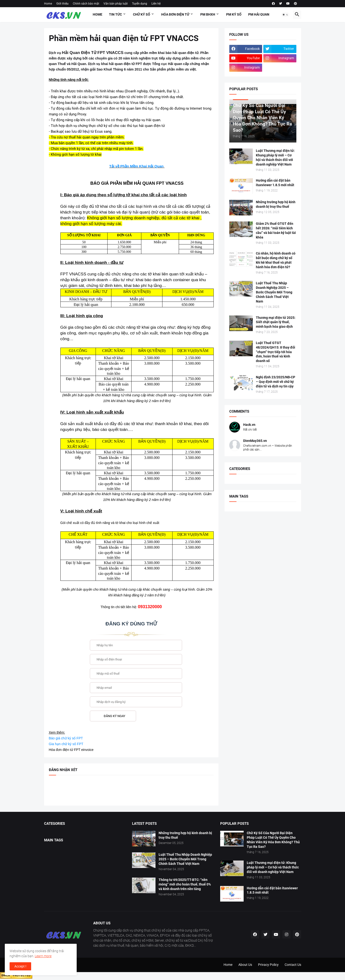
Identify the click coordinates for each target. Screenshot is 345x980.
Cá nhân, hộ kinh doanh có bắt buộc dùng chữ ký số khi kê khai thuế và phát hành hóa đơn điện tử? (276, 260)
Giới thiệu (62, 4)
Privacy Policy (268, 965)
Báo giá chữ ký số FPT (66, 738)
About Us (245, 965)
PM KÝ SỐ (234, 14)
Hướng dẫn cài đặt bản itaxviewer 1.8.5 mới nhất (275, 183)
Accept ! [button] (20, 966)
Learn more (43, 956)
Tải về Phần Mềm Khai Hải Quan (136, 166)
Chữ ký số (142, 14)
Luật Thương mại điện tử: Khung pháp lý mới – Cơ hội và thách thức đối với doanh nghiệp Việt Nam (275, 157)
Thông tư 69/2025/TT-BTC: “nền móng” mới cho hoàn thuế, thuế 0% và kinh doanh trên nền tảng (185, 884)
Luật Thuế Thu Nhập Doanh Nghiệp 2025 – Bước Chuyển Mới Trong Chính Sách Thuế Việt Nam (274, 292)
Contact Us (293, 965)
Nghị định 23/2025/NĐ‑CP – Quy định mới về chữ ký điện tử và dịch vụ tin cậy (276, 382)
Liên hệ (156, 4)
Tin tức (115, 14)
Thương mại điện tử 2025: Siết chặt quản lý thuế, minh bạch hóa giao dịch (276, 322)
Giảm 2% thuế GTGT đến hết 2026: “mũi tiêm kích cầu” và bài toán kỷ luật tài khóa (276, 230)
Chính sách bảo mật (86, 4)
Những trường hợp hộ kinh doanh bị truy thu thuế (276, 204)
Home (48, 4)
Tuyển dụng (140, 4)
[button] (285, 15)
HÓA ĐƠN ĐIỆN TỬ (175, 14)
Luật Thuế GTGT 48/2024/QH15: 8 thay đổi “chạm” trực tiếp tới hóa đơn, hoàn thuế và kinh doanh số (276, 352)
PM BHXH (208, 14)
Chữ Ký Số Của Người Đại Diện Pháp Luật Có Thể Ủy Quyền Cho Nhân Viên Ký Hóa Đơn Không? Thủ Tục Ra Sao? (273, 840)
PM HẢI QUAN (259, 14)
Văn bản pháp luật (116, 4)
